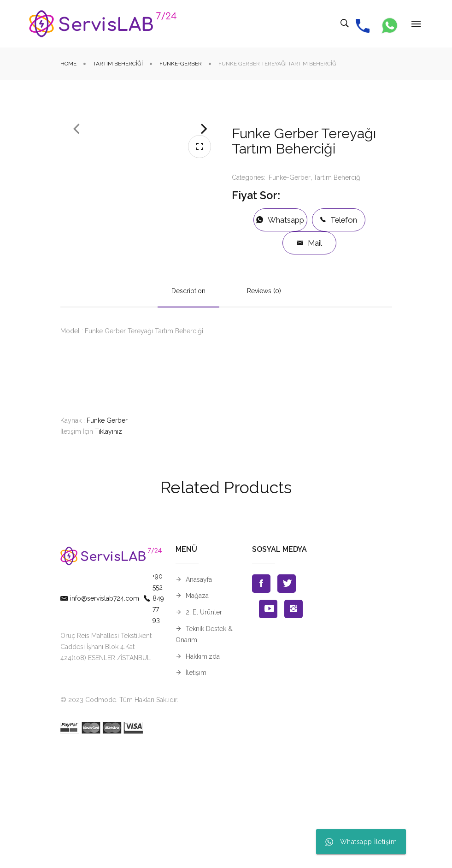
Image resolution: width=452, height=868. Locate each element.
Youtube (268, 729)
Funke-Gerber (181, 64)
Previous (76, 208)
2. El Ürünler (204, 733)
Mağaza (197, 716)
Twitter (287, 704)
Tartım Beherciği (118, 64)
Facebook (261, 704)
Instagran (294, 729)
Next (204, 208)
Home (68, 64)
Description (188, 411)
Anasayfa (199, 700)
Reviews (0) (264, 411)
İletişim (196, 793)
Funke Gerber (107, 541)
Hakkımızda (203, 777)
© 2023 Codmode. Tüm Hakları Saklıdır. (119, 820)
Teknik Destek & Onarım (204, 755)
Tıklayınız (109, 552)
